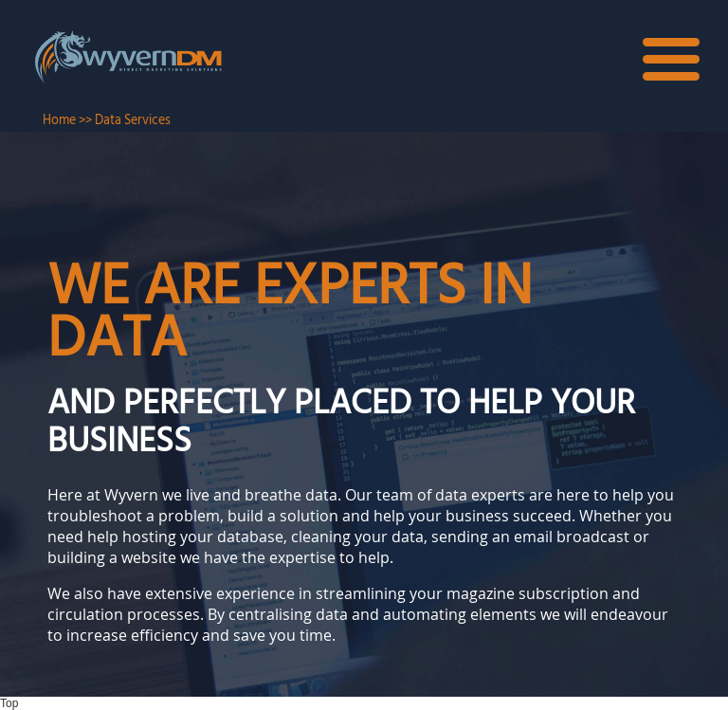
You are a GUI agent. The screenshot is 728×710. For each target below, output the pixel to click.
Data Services (133, 120)
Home (59, 120)
